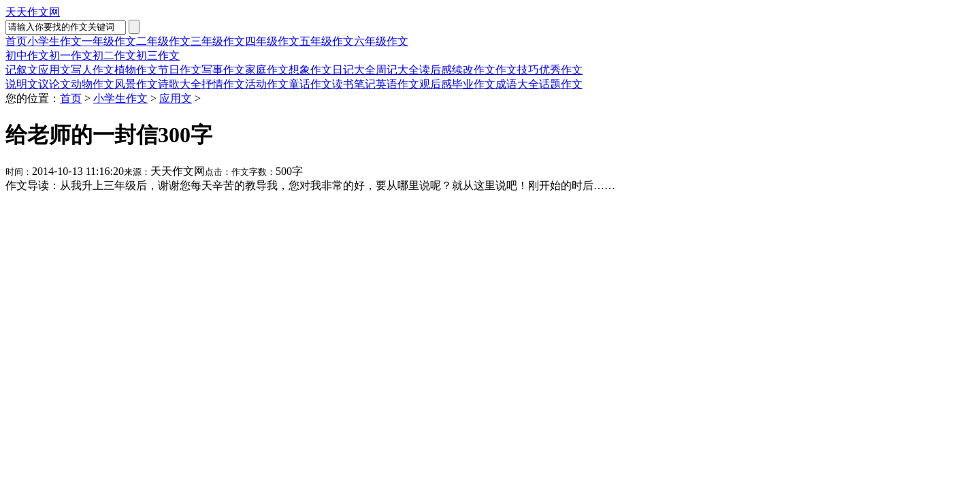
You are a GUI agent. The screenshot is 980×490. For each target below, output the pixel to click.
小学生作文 (54, 41)
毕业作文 (474, 84)
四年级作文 (272, 41)
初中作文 (27, 55)
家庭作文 (267, 70)
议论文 (54, 84)
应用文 (54, 70)
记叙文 (22, 70)
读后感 (436, 70)
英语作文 (397, 84)
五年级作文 (327, 41)
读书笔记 (354, 84)
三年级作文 (218, 41)
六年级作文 (381, 41)
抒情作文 (223, 84)
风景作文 (136, 84)
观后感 (436, 84)
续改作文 (474, 70)
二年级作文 (163, 41)
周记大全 (397, 70)
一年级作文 (109, 41)
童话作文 (310, 84)
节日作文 (180, 70)
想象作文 (310, 70)
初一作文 (71, 55)
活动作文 (267, 84)
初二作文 (114, 55)
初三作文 (158, 55)
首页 (16, 41)
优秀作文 (561, 70)
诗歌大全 (180, 84)
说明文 (22, 84)
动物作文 (93, 84)
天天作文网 (33, 12)
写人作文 (93, 70)
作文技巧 (517, 70)
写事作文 (223, 70)
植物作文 (136, 70)
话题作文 (561, 84)
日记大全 (354, 70)
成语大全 (517, 84)
